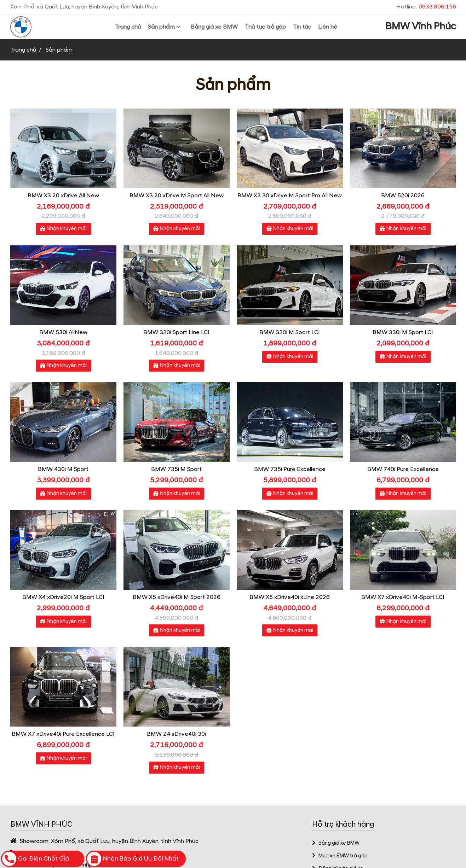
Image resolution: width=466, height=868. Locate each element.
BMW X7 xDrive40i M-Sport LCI (403, 597)
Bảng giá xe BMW (336, 843)
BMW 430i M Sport (63, 469)
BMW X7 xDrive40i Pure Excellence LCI (63, 734)
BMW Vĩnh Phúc (421, 27)
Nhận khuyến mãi (63, 229)
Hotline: (426, 7)
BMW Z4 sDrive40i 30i (176, 734)
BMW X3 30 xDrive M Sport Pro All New (290, 196)
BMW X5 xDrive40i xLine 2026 (290, 597)
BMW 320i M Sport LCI (290, 332)
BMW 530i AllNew (63, 332)
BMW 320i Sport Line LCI (176, 332)
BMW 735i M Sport (176, 469)
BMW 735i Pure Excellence (290, 469)
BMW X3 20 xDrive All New (63, 196)
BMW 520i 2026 (403, 196)
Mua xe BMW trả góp (340, 856)
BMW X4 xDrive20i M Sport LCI (63, 597)
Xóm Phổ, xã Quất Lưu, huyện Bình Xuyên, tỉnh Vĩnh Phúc (125, 841)
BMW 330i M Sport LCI (403, 332)
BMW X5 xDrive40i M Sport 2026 (177, 597)
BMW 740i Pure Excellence (403, 469)
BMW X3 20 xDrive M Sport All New (177, 196)
